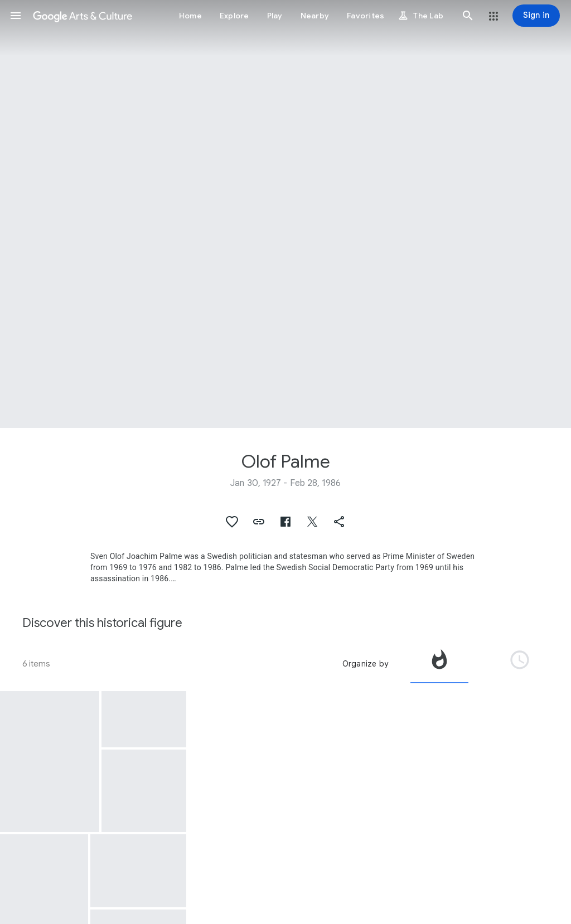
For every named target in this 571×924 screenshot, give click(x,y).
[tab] (439, 664)
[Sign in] (536, 16)
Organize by (365, 664)
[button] (16, 16)
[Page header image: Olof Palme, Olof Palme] (285, 214)
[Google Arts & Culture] (83, 16)
